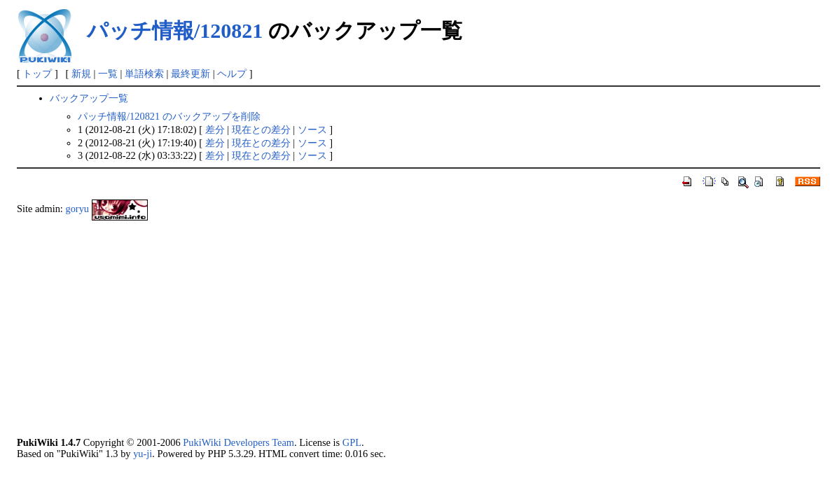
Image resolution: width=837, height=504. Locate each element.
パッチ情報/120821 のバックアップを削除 (169, 116)
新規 (81, 73)
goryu (77, 209)
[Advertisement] (418, 328)
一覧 (108, 73)
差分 (215, 129)
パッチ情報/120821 (175, 30)
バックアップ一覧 (89, 98)
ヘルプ (232, 73)
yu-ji (143, 454)
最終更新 (191, 73)
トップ (37, 73)
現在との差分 (261, 129)
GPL (352, 442)
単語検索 (144, 73)
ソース (312, 129)
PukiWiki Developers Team (238, 442)
